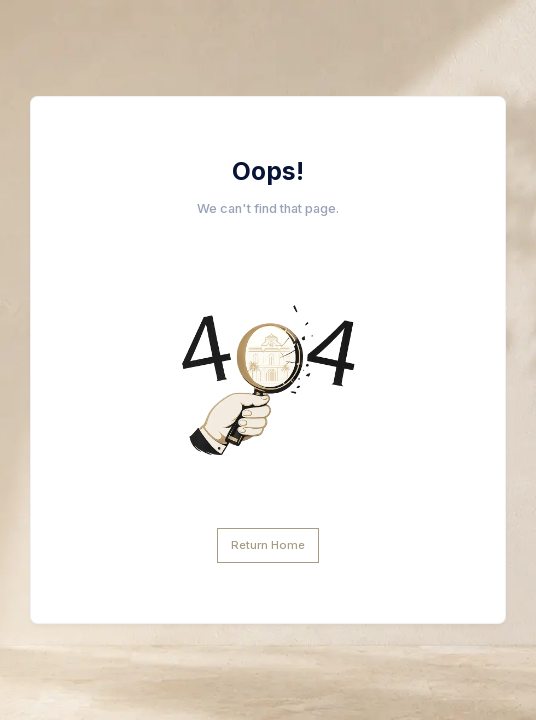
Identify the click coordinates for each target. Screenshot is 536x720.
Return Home (268, 545)
